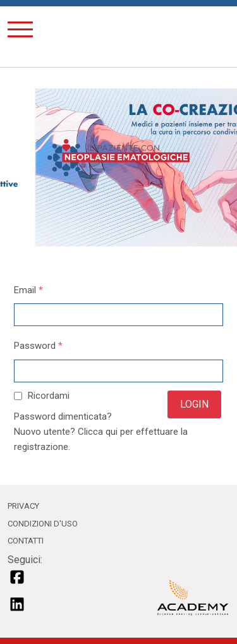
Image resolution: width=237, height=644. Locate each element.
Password (38, 346)
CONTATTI (26, 541)
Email (28, 290)
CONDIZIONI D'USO (43, 524)
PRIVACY (23, 506)
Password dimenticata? (63, 416)
